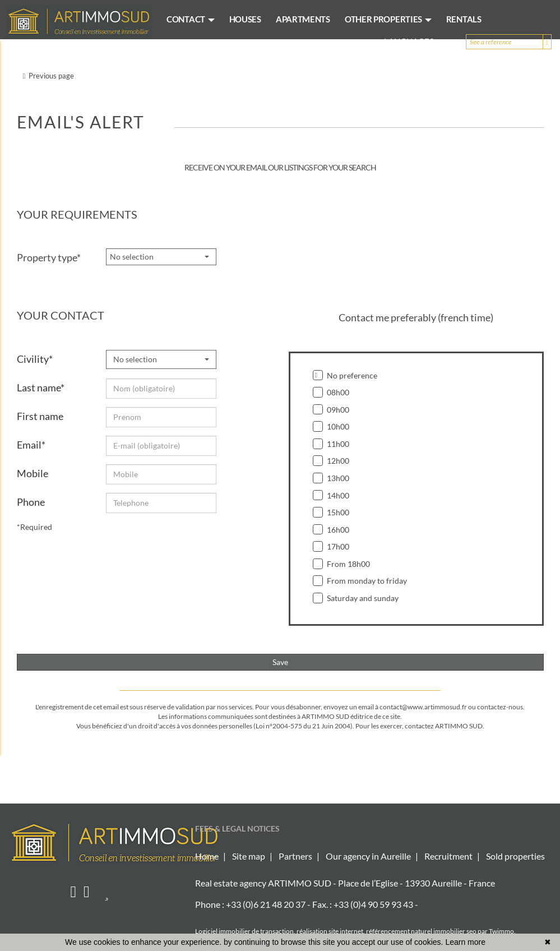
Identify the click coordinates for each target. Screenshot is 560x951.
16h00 (331, 530)
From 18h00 (342, 564)
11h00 (331, 444)
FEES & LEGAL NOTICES (237, 828)
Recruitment (448, 856)
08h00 (331, 392)
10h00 (331, 426)
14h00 (331, 495)
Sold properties (515, 856)
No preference (345, 375)
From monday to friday (360, 581)
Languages (414, 41)
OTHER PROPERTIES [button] (388, 19)
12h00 (331, 461)
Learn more (465, 942)
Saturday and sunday (356, 598)
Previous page (49, 76)
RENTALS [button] (464, 19)
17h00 (331, 546)
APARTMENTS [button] (303, 19)
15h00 (331, 512)
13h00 (331, 478)
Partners (295, 856)
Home (207, 856)
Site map (249, 856)
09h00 (331, 410)
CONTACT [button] (191, 19)
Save (280, 662)
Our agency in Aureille (368, 856)
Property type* (49, 257)
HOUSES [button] (245, 19)
